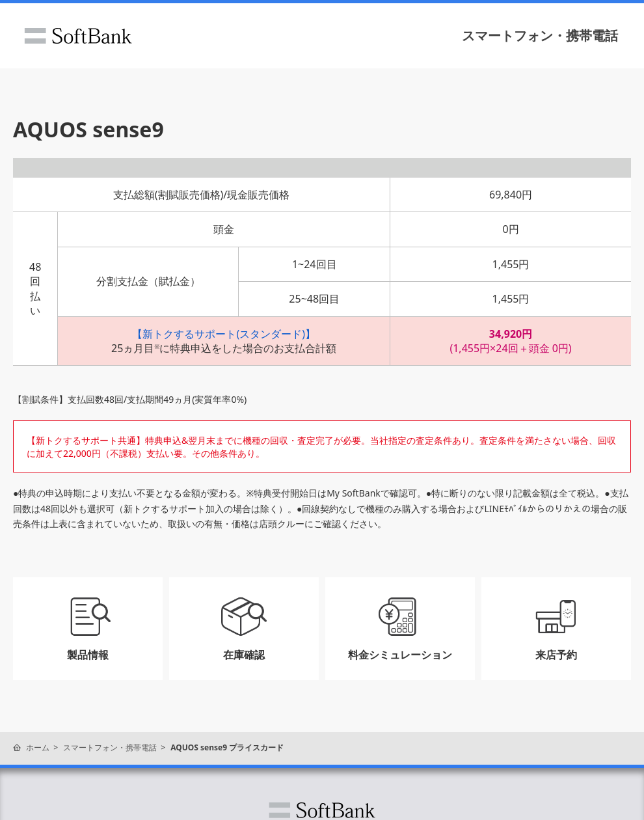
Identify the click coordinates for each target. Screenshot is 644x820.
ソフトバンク (78, 36)
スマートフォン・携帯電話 (540, 35)
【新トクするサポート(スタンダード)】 (224, 334)
